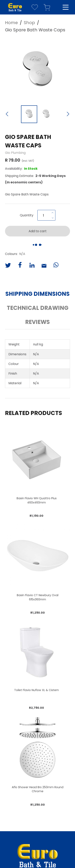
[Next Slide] (68, 114)
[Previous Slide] (7, 114)
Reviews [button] (37, 322)
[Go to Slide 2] (46, 114)
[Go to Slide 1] (29, 114)
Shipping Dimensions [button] (37, 294)
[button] (37, 70)
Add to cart (38, 231)
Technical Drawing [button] (38, 308)
